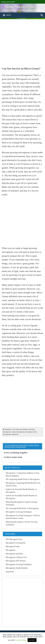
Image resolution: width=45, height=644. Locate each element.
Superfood (10, 572)
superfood (15, 434)
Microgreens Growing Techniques (19, 512)
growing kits (24, 429)
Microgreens (10, 550)
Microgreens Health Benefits (17, 568)
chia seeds (16, 429)
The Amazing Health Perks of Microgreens (22, 508)
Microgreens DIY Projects (16, 561)
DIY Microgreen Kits (14, 539)
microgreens (7, 434)
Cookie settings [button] (21, 640)
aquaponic (8, 429)
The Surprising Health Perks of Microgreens (23, 479)
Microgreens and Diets (14, 554)
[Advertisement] (22, 42)
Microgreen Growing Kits (16, 543)
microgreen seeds (31, 432)
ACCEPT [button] (32, 640)
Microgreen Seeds (13, 546)
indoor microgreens (18, 432)
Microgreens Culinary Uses (16, 557)
